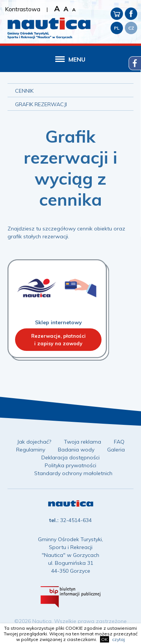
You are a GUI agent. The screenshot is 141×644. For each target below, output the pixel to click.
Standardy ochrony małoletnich (73, 473)
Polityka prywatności (70, 465)
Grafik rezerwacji (41, 104)
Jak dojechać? (34, 442)
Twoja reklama (83, 442)
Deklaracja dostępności (70, 457)
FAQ (119, 442)
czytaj (118, 639)
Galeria (116, 450)
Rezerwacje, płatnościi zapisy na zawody (58, 340)
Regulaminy (31, 450)
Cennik (24, 91)
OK (105, 639)
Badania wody (76, 450)
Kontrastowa (23, 9)
